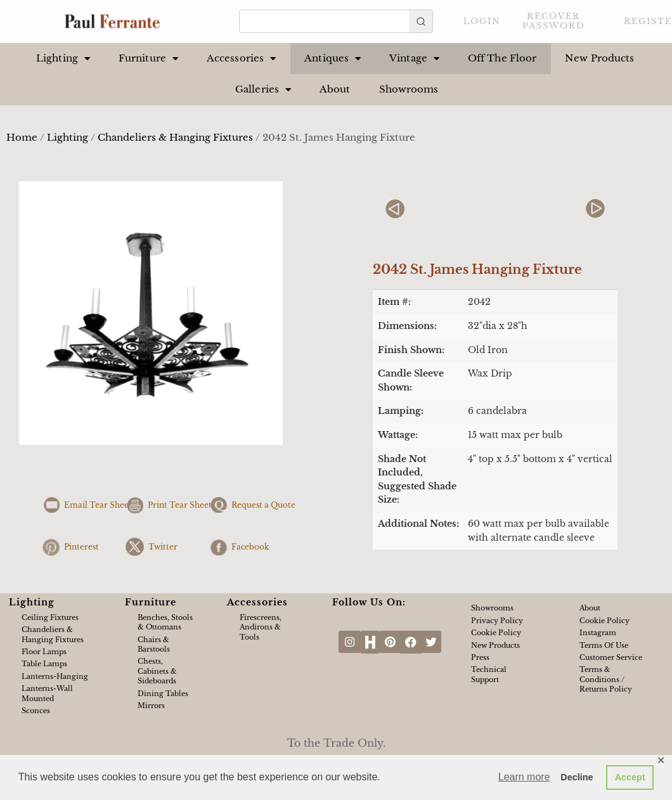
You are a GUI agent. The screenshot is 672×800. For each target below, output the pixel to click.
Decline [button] (577, 777)
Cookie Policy (496, 633)
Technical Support (489, 674)
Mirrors (151, 706)
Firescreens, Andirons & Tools (261, 627)
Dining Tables (163, 694)
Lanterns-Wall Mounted (47, 693)
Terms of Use (604, 645)
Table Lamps (44, 664)
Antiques (333, 59)
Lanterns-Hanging (55, 676)
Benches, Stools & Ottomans (165, 622)
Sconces (36, 711)
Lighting (63, 59)
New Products (599, 58)
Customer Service (611, 657)
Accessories (241, 59)
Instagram (598, 633)
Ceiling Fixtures (50, 617)
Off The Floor (502, 58)
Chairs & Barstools (154, 644)
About (335, 89)
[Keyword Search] (324, 21)
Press (480, 657)
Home (22, 138)
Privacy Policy (497, 621)
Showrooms (409, 89)
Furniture (148, 59)
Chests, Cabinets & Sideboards (157, 671)
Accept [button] (630, 777)
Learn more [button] (524, 777)
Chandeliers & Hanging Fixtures (175, 138)
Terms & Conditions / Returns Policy (606, 679)
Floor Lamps (44, 652)
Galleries (263, 90)
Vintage (414, 59)
